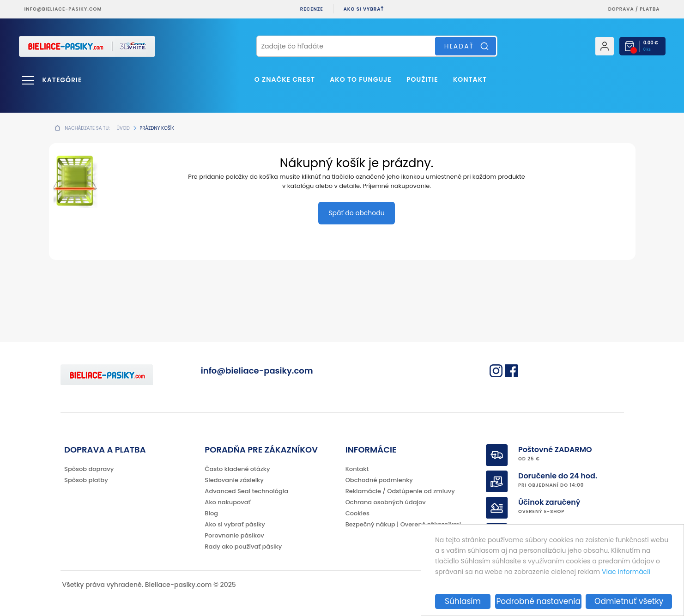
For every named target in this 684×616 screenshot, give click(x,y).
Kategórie (62, 80)
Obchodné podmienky (379, 480)
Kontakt (470, 79)
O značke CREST (285, 79)
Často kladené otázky (237, 469)
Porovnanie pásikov (234, 535)
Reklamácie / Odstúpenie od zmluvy (400, 491)
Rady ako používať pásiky (243, 547)
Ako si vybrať (364, 9)
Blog (211, 513)
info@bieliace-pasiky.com (63, 9)
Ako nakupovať (227, 502)
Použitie (422, 79)
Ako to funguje (360, 79)
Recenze (312, 9)
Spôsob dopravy (89, 469)
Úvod (123, 128)
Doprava (621, 9)
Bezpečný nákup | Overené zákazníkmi (403, 524)
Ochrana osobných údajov (386, 502)
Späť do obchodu (356, 213)
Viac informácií (626, 572)
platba (650, 9)
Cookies (357, 513)
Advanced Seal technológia (246, 491)
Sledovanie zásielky (234, 480)
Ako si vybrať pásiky (235, 524)
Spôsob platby (86, 480)
